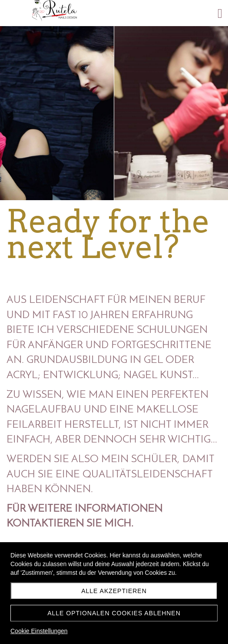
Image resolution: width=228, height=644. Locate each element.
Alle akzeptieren (114, 591)
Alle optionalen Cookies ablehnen (114, 613)
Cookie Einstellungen (39, 631)
